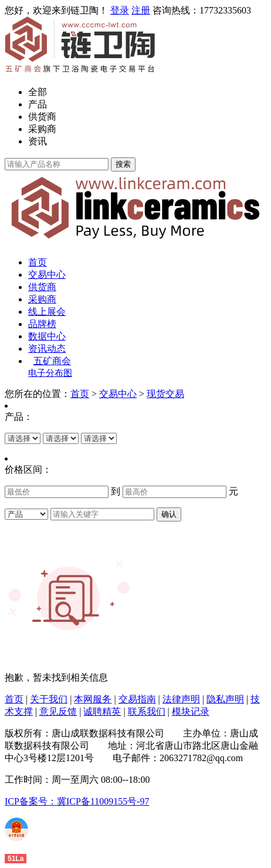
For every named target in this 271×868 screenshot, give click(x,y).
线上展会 (47, 312)
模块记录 (191, 711)
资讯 (38, 141)
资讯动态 (47, 349)
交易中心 (47, 275)
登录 (120, 10)
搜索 (123, 164)
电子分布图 (50, 373)
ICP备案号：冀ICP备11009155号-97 (77, 801)
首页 (38, 262)
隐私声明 (225, 699)
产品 (38, 104)
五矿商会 (52, 361)
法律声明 (181, 699)
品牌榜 (42, 324)
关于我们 (49, 699)
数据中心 (47, 336)
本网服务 (93, 699)
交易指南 (137, 699)
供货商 (42, 117)
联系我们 (147, 711)
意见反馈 (58, 711)
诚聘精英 (102, 711)
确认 (169, 514)
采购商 (42, 129)
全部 (38, 92)
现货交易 (165, 394)
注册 (141, 10)
